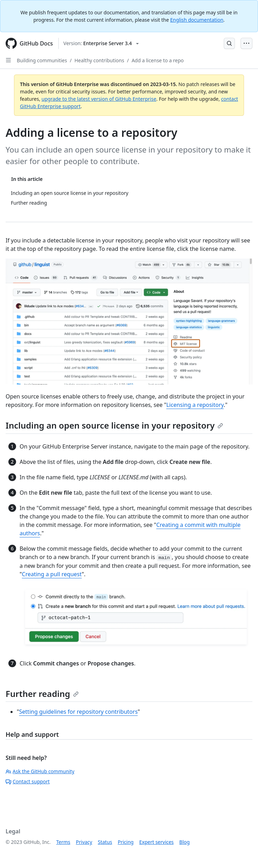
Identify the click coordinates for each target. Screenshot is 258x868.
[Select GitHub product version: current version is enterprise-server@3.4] (101, 43)
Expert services (156, 842)
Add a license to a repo (157, 60)
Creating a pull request (52, 574)
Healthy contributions (99, 60)
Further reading (42, 694)
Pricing (126, 842)
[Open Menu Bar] (246, 43)
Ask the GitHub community (40, 771)
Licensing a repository (195, 405)
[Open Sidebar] (8, 60)
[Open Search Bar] (229, 43)
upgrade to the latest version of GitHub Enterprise (99, 99)
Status (105, 842)
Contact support (28, 781)
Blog (185, 842)
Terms (63, 842)
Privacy (84, 842)
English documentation (197, 20)
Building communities (42, 60)
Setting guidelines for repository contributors (78, 712)
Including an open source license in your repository (114, 425)
